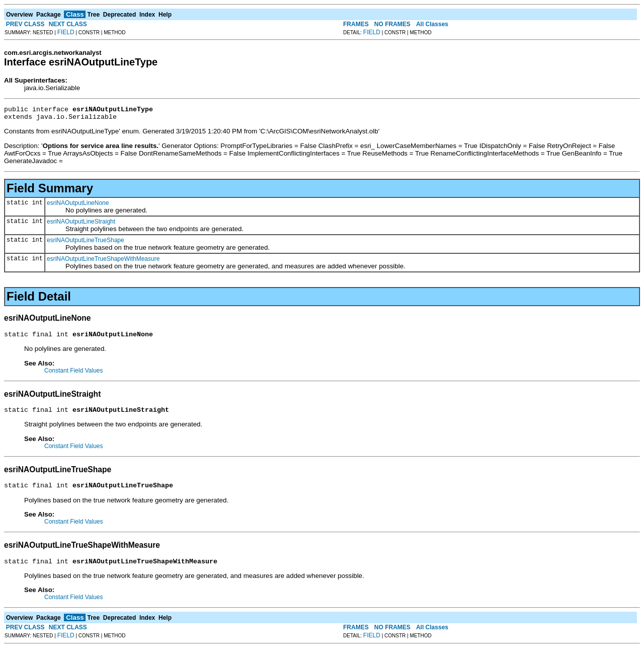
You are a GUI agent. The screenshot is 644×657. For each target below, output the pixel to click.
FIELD (66, 32)
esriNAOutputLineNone (78, 206)
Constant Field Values (74, 375)
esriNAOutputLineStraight (81, 225)
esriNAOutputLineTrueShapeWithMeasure (103, 262)
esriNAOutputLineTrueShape (86, 243)
